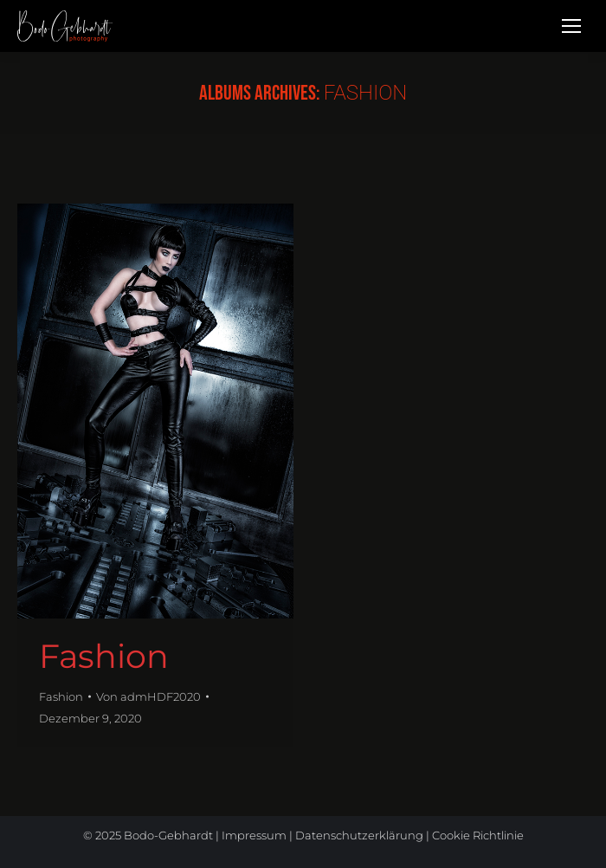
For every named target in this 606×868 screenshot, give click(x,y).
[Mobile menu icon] (571, 26)
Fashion (104, 656)
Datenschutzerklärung (359, 835)
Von (148, 696)
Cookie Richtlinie (478, 835)
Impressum (254, 835)
